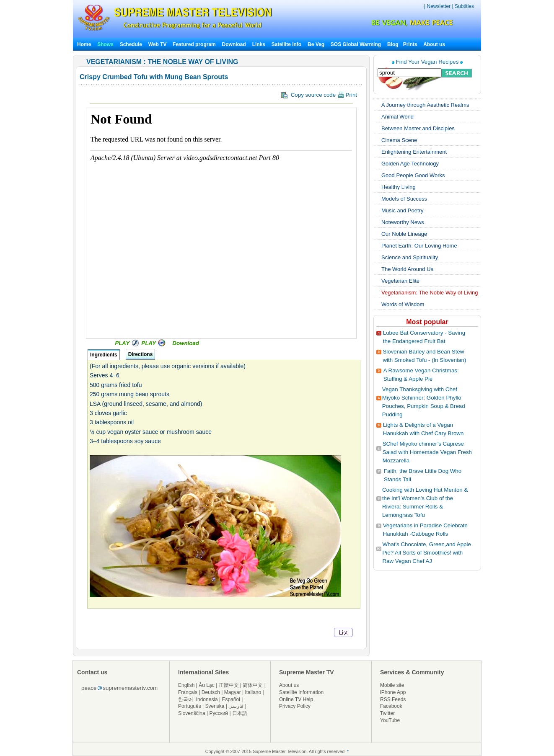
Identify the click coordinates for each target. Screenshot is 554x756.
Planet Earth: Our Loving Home (419, 246)
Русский (219, 713)
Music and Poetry (402, 210)
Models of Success (404, 199)
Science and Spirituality (410, 257)
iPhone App (393, 692)
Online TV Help (296, 699)
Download (234, 44)
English (186, 685)
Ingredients (104, 355)
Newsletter (439, 6)
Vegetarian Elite (400, 281)
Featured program (194, 44)
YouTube (390, 720)
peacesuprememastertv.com (119, 688)
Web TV (158, 44)
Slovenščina (192, 713)
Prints (411, 44)
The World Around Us (407, 269)
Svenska (215, 706)
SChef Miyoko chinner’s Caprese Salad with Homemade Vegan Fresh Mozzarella (427, 452)
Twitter (387, 713)
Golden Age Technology (410, 164)
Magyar (233, 692)
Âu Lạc (207, 685)
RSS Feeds (393, 699)
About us (434, 44)
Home (84, 44)
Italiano (253, 692)
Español (231, 699)
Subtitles (464, 6)
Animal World (397, 117)
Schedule (131, 44)
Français (188, 692)
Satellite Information (301, 692)
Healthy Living (399, 187)
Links (259, 44)
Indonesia (207, 699)
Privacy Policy (295, 706)
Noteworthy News (403, 222)
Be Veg (316, 44)
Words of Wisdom (403, 304)
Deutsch (211, 692)
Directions (141, 354)
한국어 (186, 699)
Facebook (391, 706)
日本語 (240, 713)
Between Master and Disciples (418, 128)
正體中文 (229, 685)
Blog (393, 44)
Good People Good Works (413, 175)
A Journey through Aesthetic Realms (425, 105)
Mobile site (392, 685)
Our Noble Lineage (404, 234)
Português (190, 706)
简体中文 (253, 685)
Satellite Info (286, 44)
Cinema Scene (399, 140)
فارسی (236, 706)
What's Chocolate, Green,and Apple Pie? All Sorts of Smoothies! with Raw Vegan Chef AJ (426, 553)
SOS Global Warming (356, 44)
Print (347, 95)
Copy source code (319, 95)
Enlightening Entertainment (414, 152)
